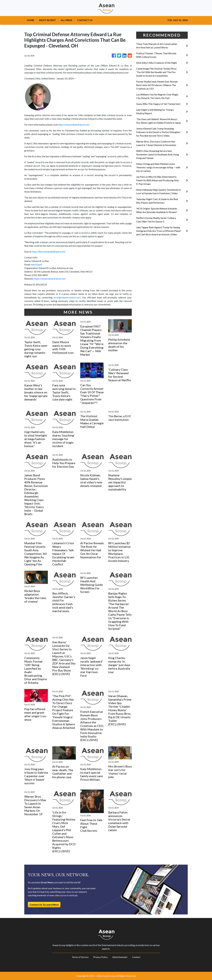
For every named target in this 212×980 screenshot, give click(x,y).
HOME (30, 20)
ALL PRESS (66, 20)
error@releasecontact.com (67, 297)
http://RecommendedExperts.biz (49, 252)
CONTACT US (85, 20)
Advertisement (120, 957)
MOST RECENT (47, 20)
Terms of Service (80, 957)
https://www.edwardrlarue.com (74, 125)
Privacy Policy (100, 957)
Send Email (36, 264)
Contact (136, 957)
